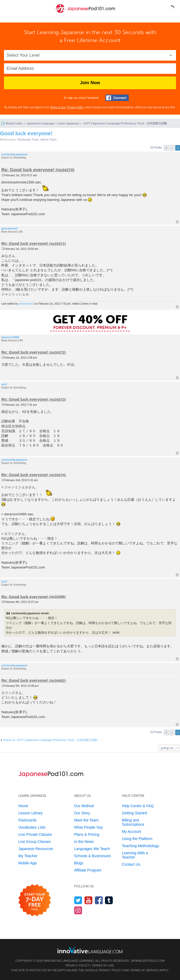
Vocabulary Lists (32, 827)
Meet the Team (86, 820)
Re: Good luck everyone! (28, 170)
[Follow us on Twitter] (78, 900)
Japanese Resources (36, 849)
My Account (131, 832)
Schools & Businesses (93, 856)
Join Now (90, 83)
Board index (14, 123)
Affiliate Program (88, 870)
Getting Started (134, 813)
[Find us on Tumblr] (109, 900)
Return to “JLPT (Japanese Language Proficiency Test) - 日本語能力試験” (51, 740)
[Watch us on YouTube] (89, 900)
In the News (84, 842)
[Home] (85, 13)
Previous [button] (166, 148)
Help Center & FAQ (138, 806)
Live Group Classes (35, 842)
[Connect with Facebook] (117, 98)
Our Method (84, 806)
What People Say (88, 827)
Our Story (82, 813)
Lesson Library (31, 813)
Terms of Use (58, 107)
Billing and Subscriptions (133, 822)
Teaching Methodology (140, 846)
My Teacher (28, 856)
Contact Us (131, 864)
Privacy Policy (75, 107)
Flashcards (27, 820)
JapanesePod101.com (148, 961)
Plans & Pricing (87, 834)
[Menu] (8, 8)
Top (177, 222)
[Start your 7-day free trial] (35, 900)
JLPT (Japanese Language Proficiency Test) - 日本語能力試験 (125, 123)
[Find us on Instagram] (78, 910)
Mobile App (27, 863)
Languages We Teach (92, 849)
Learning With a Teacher (135, 855)
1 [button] (172, 148)
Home (23, 806)
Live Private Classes (35, 834)
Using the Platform (137, 839)
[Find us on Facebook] (99, 900)
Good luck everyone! (26, 133)
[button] (172, 8)
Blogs (79, 863)
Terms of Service (144, 970)
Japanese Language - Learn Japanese (53, 123)
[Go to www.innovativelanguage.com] (90, 950)
